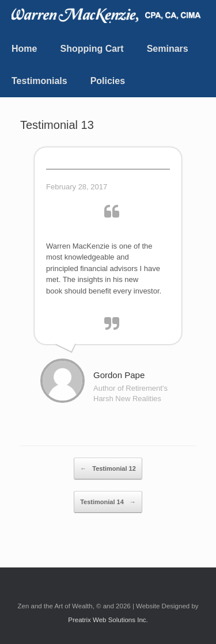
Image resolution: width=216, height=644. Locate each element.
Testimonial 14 (108, 502)
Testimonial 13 (57, 125)
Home (24, 49)
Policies (108, 81)
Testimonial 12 (108, 468)
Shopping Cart (92, 49)
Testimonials (39, 81)
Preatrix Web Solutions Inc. (108, 620)
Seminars (168, 49)
